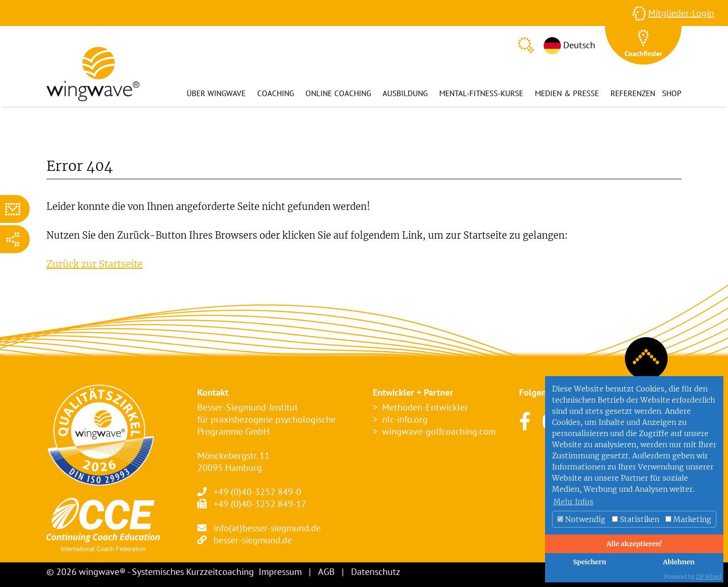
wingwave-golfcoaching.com (439, 431)
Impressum (280, 572)
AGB (326, 572)
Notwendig (581, 519)
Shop (672, 93)
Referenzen (633, 93)
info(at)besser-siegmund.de (267, 528)
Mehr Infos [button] (573, 502)
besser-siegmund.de (253, 540)
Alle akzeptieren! (634, 544)
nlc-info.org (405, 419)
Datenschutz (376, 572)
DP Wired (708, 577)
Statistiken (636, 519)
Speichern (590, 562)
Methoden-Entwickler (425, 407)
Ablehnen (679, 562)
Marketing (688, 519)
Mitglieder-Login (681, 13)
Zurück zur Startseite (94, 264)
